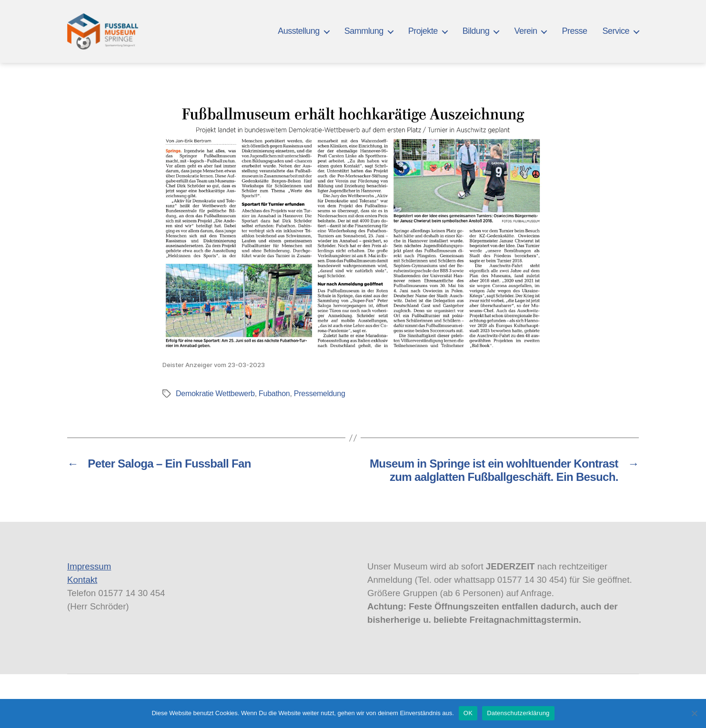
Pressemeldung (320, 394)
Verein (525, 31)
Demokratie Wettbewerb (215, 394)
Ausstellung (299, 31)
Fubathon (274, 394)
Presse (574, 31)
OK (468, 713)
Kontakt (82, 580)
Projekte (423, 31)
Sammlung (364, 31)
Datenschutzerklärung (518, 713)
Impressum (89, 566)
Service (616, 31)
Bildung (476, 31)
